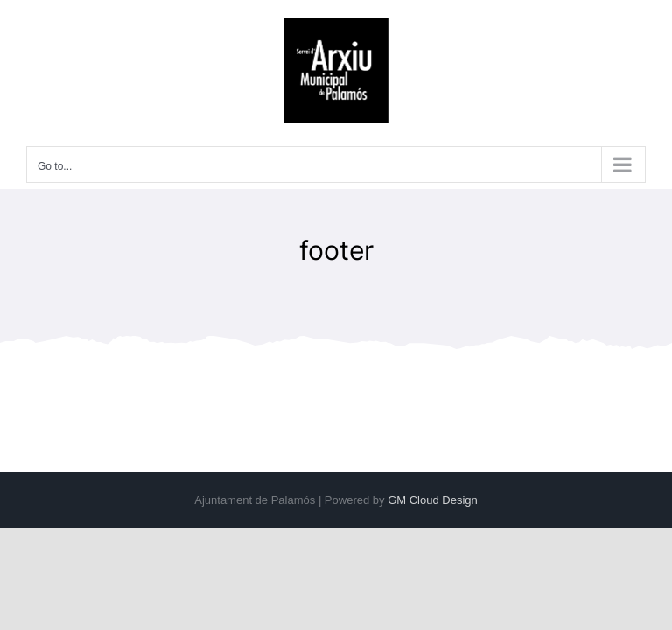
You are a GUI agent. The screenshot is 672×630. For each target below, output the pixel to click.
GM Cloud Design (433, 500)
